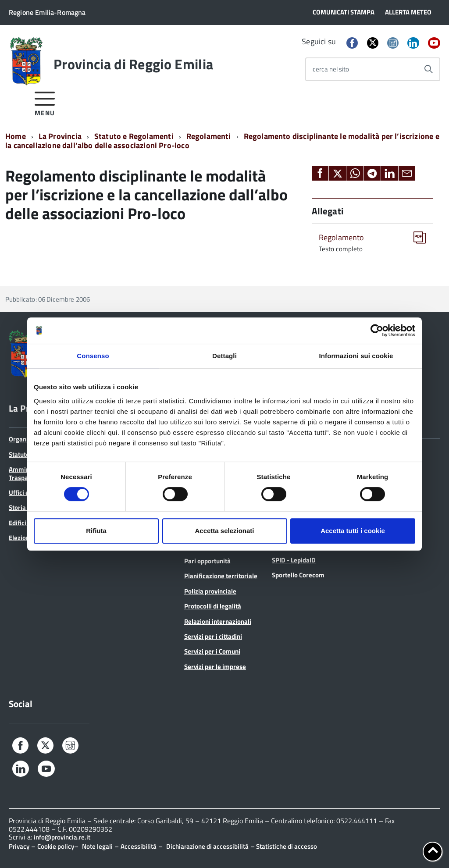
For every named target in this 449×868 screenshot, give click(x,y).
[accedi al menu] (45, 102)
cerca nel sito (331, 69)
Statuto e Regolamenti (134, 136)
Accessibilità (139, 846)
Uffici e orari (27, 493)
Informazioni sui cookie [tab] (356, 356)
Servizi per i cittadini (213, 636)
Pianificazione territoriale (221, 576)
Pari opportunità (207, 561)
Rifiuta (96, 531)
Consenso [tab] (93, 356)
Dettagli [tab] (224, 356)
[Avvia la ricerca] (428, 69)
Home (16, 136)
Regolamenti (209, 136)
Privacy (19, 846)
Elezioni (20, 538)
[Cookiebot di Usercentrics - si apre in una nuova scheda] (377, 331)
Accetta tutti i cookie (353, 531)
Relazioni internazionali (218, 621)
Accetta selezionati (224, 531)
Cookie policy (56, 846)
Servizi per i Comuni (212, 651)
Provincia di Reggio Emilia (133, 64)
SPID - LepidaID (294, 560)
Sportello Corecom (298, 575)
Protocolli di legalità (213, 606)
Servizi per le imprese (215, 667)
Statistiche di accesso (286, 846)
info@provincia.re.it (62, 837)
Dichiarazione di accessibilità (207, 846)
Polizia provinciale (210, 591)
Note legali (97, 846)
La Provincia (60, 136)
